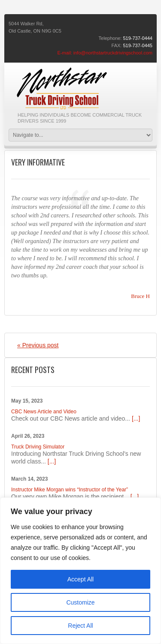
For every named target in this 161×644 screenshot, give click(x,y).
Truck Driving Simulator (38, 447)
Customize (80, 602)
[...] (136, 418)
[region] (80, 571)
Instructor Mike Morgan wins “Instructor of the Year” (70, 490)
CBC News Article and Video (44, 412)
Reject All (80, 626)
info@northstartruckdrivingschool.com (113, 53)
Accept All (80, 579)
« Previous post (38, 345)
